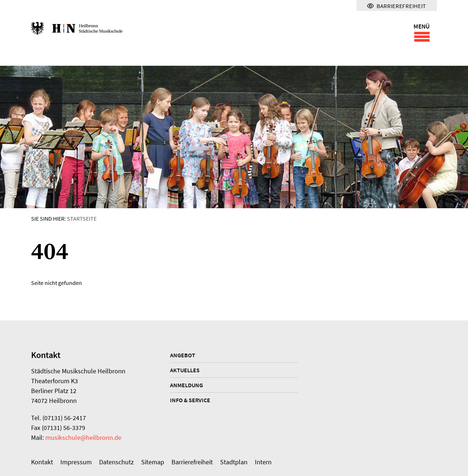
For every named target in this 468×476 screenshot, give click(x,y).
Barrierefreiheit (192, 462)
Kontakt (42, 462)
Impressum (76, 462)
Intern (263, 462)
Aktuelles (185, 370)
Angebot (183, 355)
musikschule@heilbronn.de (83, 437)
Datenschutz (116, 462)
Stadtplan (234, 462)
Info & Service (190, 400)
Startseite (82, 218)
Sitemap (153, 462)
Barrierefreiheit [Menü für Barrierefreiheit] (397, 6)
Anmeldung (186, 385)
